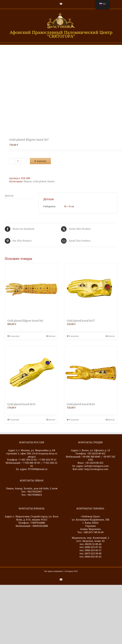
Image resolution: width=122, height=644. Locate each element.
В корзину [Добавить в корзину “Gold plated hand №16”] (74, 420)
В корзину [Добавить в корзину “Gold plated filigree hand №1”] (14, 336)
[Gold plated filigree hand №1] (31, 289)
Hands (51, 181)
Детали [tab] (9, 196)
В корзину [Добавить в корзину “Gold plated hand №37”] (74, 336)
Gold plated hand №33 (21, 404)
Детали (52, 336)
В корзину (40, 161)
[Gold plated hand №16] (91, 373)
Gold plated (39, 181)
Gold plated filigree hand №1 (25, 321)
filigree (28, 181)
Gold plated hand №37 (81, 321)
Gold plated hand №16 (81, 404)
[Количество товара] (18, 161)
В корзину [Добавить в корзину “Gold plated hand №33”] (14, 420)
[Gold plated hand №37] (91, 289)
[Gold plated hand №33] (31, 373)
